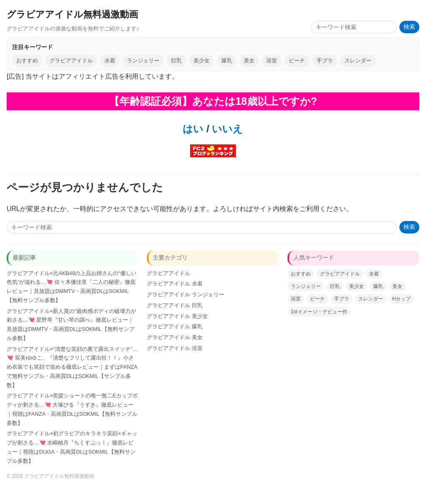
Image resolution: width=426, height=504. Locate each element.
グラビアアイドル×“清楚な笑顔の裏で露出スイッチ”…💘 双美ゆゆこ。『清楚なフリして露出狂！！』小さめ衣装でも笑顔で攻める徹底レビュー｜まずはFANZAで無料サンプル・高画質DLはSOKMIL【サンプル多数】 (72, 367)
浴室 (272, 61)
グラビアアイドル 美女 (175, 337)
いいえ (226, 129)
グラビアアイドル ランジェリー (186, 294)
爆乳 (227, 61)
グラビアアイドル (71, 61)
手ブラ (325, 61)
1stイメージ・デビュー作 (319, 312)
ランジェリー (143, 61)
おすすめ (27, 61)
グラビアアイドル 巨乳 (175, 305)
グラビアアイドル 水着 (175, 284)
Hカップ (402, 299)
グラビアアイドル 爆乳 (175, 326)
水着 (110, 61)
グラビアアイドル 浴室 (175, 348)
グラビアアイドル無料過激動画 (72, 14)
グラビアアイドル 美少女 (177, 316)
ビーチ (297, 61)
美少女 (202, 61)
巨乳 (176, 61)
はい (193, 129)
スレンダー (358, 61)
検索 (409, 27)
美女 (249, 61)
